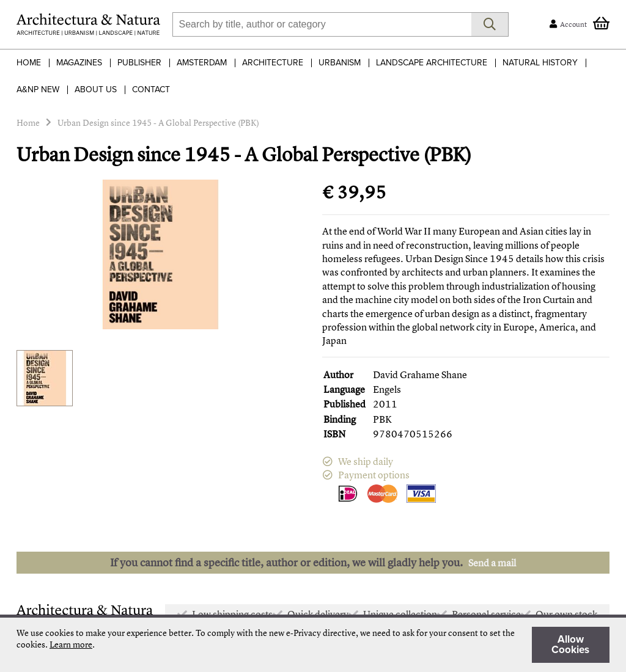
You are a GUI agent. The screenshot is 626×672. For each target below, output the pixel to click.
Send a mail (492, 563)
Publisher (139, 63)
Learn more (71, 644)
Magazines (79, 63)
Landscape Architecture (432, 63)
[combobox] (322, 24)
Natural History (540, 63)
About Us (96, 89)
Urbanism (340, 63)
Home (29, 63)
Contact (151, 89)
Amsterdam (202, 63)
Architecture (273, 63)
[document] (313, 645)
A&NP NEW (38, 89)
